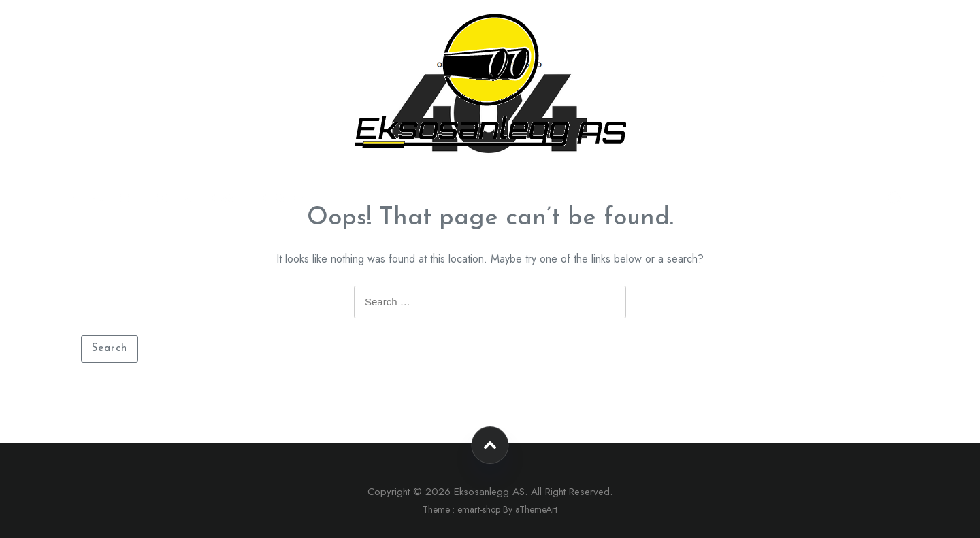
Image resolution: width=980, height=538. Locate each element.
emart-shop (479, 509)
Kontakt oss (194, 198)
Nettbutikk (96, 198)
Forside (280, 198)
